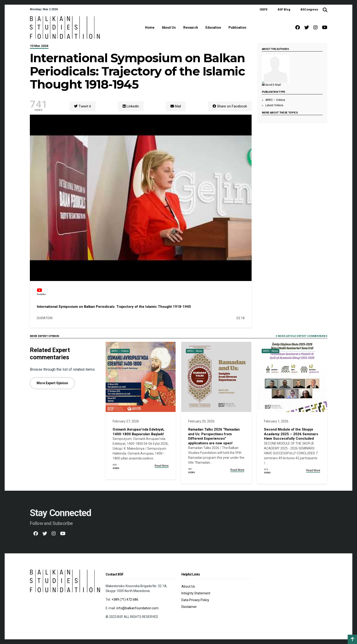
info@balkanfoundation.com (137, 608)
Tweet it (83, 106)
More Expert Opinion (52, 383)
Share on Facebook (230, 106)
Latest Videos (274, 105)
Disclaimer (189, 607)
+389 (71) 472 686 (125, 599)
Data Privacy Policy (195, 600)
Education (213, 27)
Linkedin (131, 106)
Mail (176, 106)
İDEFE (264, 9)
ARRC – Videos (275, 100)
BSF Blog (284, 9)
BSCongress (309, 9)
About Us (169, 27)
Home (150, 27)
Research (191, 27)
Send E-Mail (271, 85)
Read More (162, 466)
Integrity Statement (196, 593)
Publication (237, 27)
